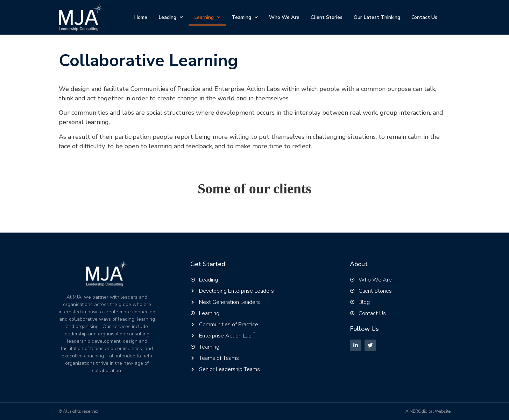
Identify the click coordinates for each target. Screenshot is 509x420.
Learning (207, 17)
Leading (171, 17)
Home (141, 17)
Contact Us (424, 17)
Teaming (245, 17)
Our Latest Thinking (377, 17)
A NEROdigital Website (428, 411)
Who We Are (284, 17)
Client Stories (327, 17)
